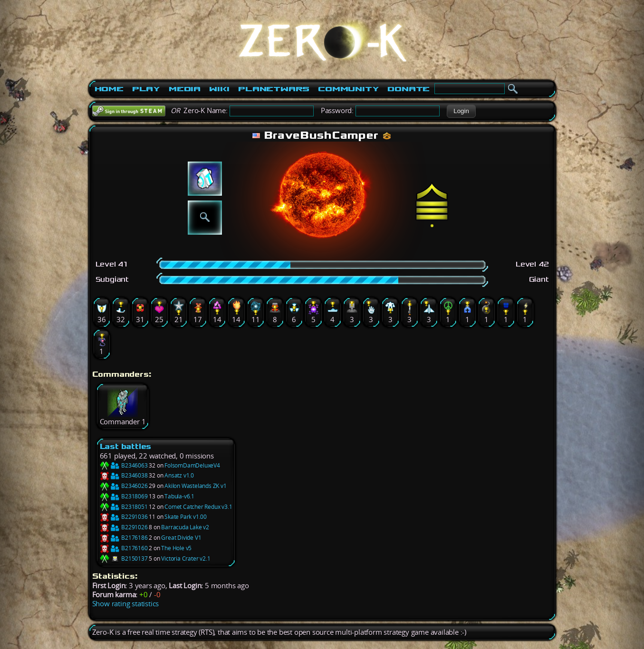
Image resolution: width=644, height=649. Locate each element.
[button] (461, 111)
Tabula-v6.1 (179, 496)
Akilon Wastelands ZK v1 (195, 486)
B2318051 (124, 507)
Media (185, 89)
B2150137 (124, 558)
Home (109, 89)
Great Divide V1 (181, 538)
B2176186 (124, 538)
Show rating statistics (126, 604)
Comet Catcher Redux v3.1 (198, 507)
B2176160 (124, 548)
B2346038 (124, 475)
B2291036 (124, 517)
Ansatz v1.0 (179, 475)
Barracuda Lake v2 (185, 527)
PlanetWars (274, 89)
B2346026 (124, 486)
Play (146, 89)
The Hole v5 (176, 548)
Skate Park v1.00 (186, 517)
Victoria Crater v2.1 (186, 558)
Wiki (219, 89)
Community (348, 89)
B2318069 (124, 496)
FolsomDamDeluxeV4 (192, 465)
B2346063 (124, 465)
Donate (409, 89)
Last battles (126, 446)
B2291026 (124, 527)
